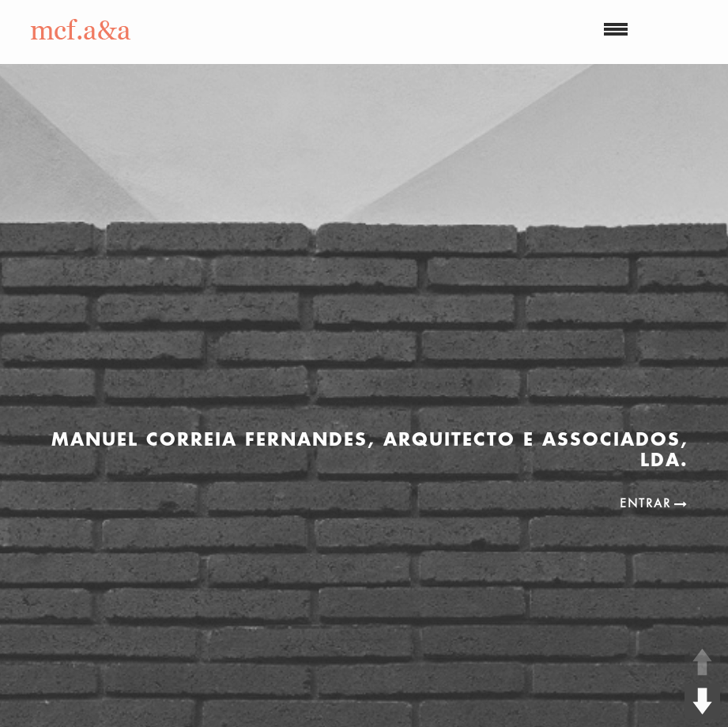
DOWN (702, 701)
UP (702, 662)
